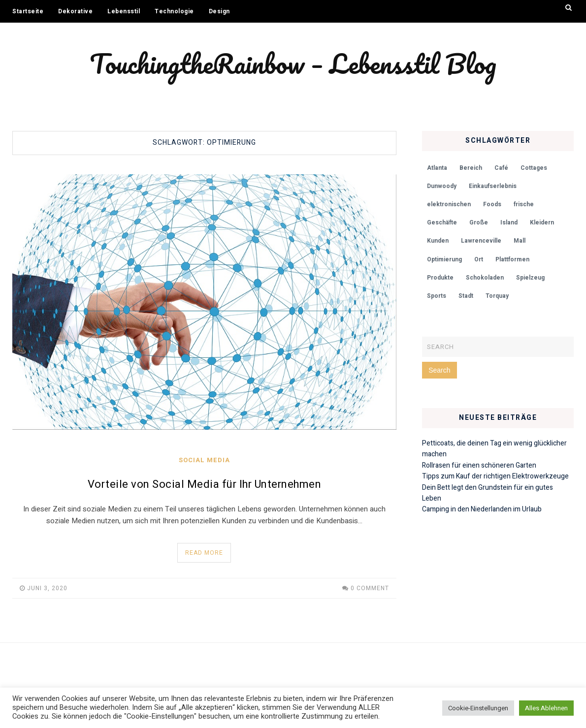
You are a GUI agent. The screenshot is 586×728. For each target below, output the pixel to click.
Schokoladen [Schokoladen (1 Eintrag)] (485, 278)
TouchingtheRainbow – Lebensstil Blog (293, 63)
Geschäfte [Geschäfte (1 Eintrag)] (442, 222)
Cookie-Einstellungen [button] (478, 708)
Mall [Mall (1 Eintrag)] (520, 241)
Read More (204, 553)
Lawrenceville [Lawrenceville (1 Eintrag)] (481, 241)
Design (219, 11)
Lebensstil (124, 11)
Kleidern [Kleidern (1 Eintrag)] (542, 222)
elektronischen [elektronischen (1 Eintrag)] (449, 204)
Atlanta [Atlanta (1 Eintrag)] (437, 168)
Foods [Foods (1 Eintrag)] (492, 204)
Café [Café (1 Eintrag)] (501, 168)
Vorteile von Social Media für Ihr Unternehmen (205, 484)
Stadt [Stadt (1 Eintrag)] (466, 296)
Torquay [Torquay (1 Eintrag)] (497, 296)
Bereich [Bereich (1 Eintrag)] (471, 168)
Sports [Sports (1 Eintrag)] (437, 296)
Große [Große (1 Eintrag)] (479, 222)
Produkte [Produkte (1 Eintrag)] (440, 278)
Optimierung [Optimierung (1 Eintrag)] (444, 259)
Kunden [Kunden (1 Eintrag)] (438, 241)
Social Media (204, 460)
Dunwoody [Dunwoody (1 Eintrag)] (442, 186)
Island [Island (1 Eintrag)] (509, 222)
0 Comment (370, 588)
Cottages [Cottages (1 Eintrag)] (534, 168)
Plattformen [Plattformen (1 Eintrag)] (512, 259)
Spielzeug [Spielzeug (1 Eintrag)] (530, 278)
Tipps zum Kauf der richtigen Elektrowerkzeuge (495, 476)
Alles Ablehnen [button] (546, 708)
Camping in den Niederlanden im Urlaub (482, 509)
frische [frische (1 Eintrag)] (524, 204)
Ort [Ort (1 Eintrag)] (479, 259)
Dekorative (75, 11)
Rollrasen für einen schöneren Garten (479, 465)
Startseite (28, 11)
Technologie (174, 11)
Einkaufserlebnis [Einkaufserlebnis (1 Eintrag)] (493, 186)
